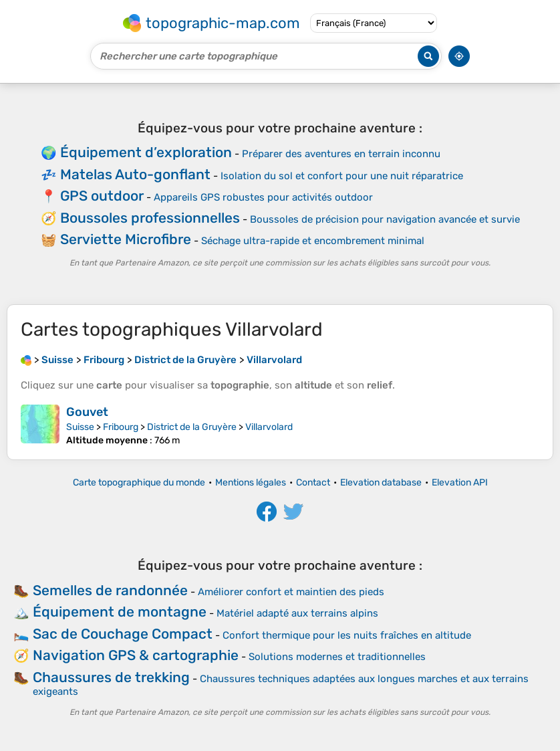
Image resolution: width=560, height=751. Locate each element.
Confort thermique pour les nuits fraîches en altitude (347, 635)
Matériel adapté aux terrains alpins (297, 613)
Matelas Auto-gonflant (135, 174)
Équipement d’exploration (146, 152)
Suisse (80, 427)
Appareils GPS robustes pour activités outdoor (263, 197)
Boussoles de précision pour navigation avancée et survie (385, 219)
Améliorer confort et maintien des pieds (291, 592)
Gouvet (87, 412)
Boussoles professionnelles (150, 218)
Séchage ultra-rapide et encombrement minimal (313, 241)
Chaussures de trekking (111, 677)
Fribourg (121, 427)
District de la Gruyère (192, 427)
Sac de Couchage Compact (123, 634)
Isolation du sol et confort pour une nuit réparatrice (342, 176)
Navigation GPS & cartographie (136, 655)
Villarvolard (269, 427)
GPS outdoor (102, 196)
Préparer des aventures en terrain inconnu (341, 154)
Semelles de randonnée (110, 590)
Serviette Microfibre (126, 239)
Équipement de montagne (120, 612)
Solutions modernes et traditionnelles (337, 657)
